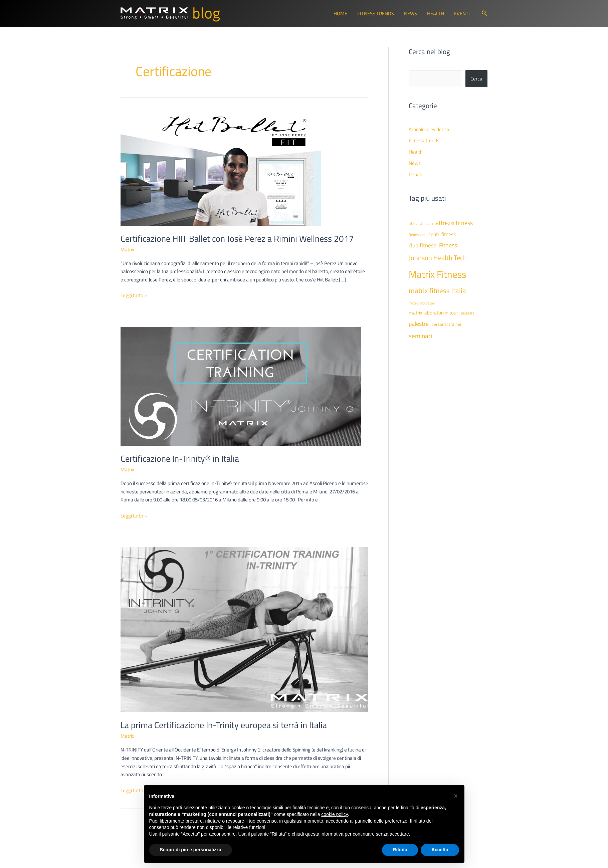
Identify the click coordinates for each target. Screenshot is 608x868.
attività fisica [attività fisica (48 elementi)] (421, 223)
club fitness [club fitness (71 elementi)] (423, 245)
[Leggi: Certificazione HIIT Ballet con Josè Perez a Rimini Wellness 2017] (221, 167)
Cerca (476, 79)
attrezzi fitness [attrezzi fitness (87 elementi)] (454, 223)
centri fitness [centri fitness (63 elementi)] (442, 234)
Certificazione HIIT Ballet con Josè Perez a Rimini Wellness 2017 (237, 239)
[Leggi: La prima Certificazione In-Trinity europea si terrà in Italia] (244, 629)
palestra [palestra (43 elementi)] (468, 313)
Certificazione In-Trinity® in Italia (180, 459)
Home (340, 14)
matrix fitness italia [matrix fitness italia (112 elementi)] (437, 290)
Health (436, 14)
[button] (484, 14)
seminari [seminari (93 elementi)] (420, 336)
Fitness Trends (376, 14)
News (411, 14)
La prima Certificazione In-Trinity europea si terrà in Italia (224, 725)
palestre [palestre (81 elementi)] (419, 324)
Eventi (462, 14)
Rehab (416, 174)
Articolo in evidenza (429, 129)
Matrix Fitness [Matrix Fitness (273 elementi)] (437, 274)
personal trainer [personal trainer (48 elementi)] (447, 324)
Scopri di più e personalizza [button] (191, 850)
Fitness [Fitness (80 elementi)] (448, 245)
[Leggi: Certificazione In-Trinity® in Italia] (241, 385)
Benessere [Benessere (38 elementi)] (417, 235)
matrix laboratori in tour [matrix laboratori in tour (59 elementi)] (433, 313)
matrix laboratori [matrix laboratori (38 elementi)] (422, 303)
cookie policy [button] (334, 814)
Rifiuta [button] (400, 850)
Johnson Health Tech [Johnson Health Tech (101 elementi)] (438, 258)
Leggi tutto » (134, 296)
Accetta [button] (440, 850)
